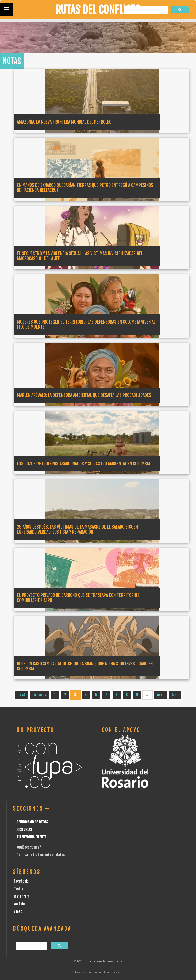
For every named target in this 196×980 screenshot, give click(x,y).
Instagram (22, 896)
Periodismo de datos (32, 822)
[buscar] (146, 10)
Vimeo (18, 912)
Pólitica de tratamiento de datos (41, 855)
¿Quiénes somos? (29, 847)
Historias (24, 829)
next (160, 695)
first (22, 695)
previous (40, 695)
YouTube (20, 904)
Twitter (19, 889)
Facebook (21, 881)
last (175, 695)
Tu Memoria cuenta (32, 837)
